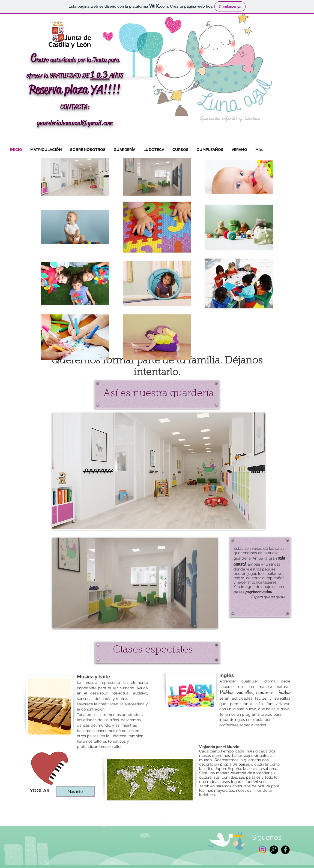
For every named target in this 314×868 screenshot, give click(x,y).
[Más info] (75, 791)
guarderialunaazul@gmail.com (75, 123)
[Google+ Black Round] (274, 850)
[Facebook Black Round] (285, 850)
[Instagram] (262, 850)
